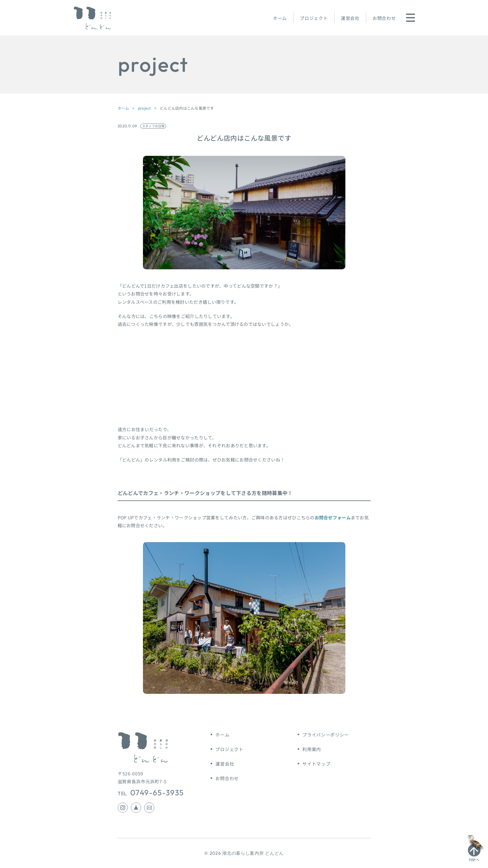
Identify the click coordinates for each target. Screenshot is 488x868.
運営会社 (350, 18)
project (145, 108)
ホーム (280, 18)
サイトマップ (316, 764)
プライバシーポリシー (326, 735)
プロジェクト (314, 18)
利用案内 (312, 749)
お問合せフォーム (333, 517)
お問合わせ (384, 18)
